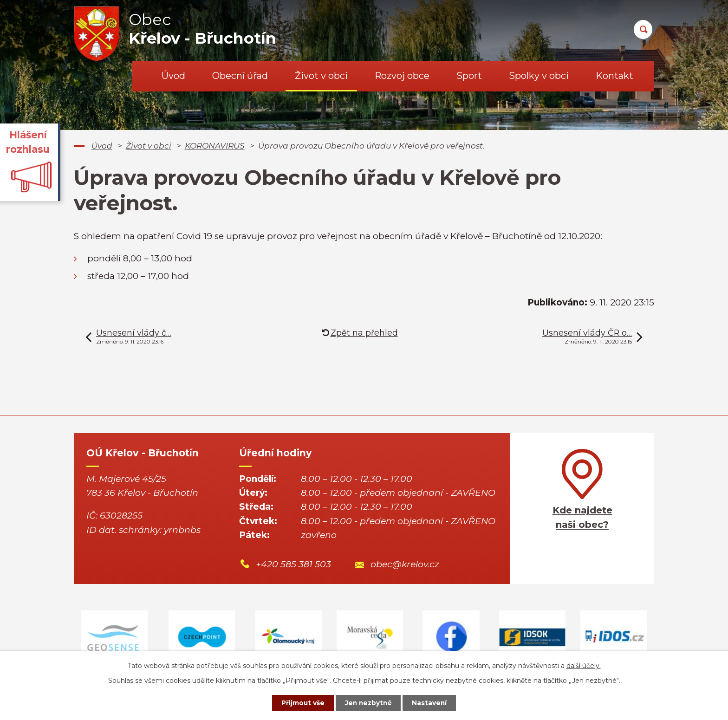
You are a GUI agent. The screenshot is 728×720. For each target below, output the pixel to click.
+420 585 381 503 (293, 564)
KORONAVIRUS (215, 146)
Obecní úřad (240, 76)
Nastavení (432, 703)
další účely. (584, 665)
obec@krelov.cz (405, 564)
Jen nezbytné (368, 703)
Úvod (173, 76)
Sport (469, 76)
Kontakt (614, 76)
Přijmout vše (301, 703)
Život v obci (321, 76)
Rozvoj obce (402, 76)
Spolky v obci (539, 76)
